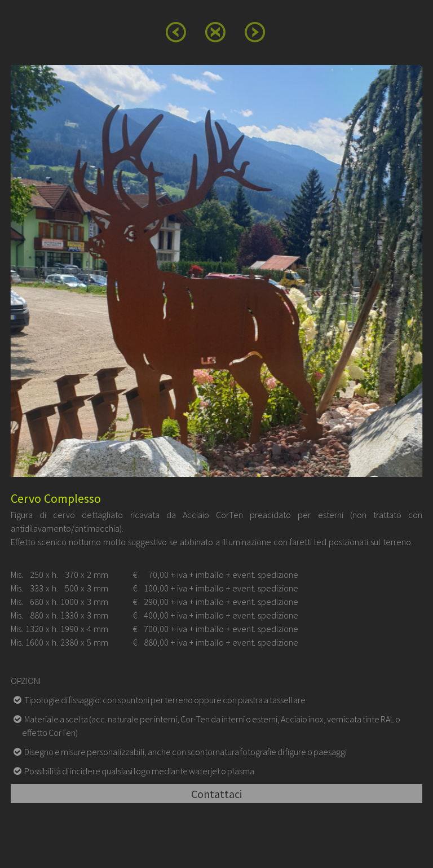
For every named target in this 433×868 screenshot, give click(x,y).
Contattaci (216, 794)
